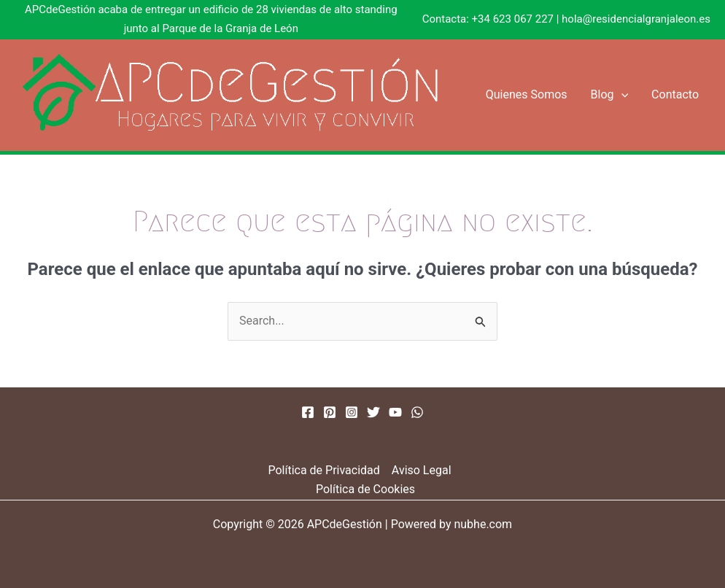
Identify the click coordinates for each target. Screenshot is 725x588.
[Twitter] (373, 412)
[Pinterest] (330, 412)
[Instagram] (352, 412)
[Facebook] (308, 412)
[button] (621, 95)
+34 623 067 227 (513, 19)
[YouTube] (395, 412)
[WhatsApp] (417, 412)
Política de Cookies (365, 489)
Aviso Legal (422, 470)
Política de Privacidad (323, 470)
